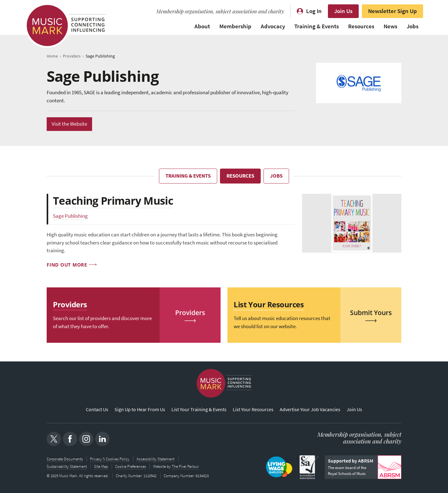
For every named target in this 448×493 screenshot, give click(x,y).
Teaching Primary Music (113, 201)
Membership (235, 26)
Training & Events (317, 26)
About (202, 26)
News (390, 26)
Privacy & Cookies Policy (110, 459)
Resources (361, 26)
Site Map (101, 466)
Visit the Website (69, 124)
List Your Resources (253, 409)
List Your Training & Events (199, 409)
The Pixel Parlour (185, 466)
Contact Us (97, 409)
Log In (314, 11)
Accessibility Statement (156, 459)
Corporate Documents (65, 459)
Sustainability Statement (67, 466)
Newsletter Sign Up (392, 11)
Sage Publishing (70, 216)
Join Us (343, 11)
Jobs (413, 26)
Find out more (67, 265)
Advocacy (273, 26)
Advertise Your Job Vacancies (310, 409)
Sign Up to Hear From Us (140, 409)
